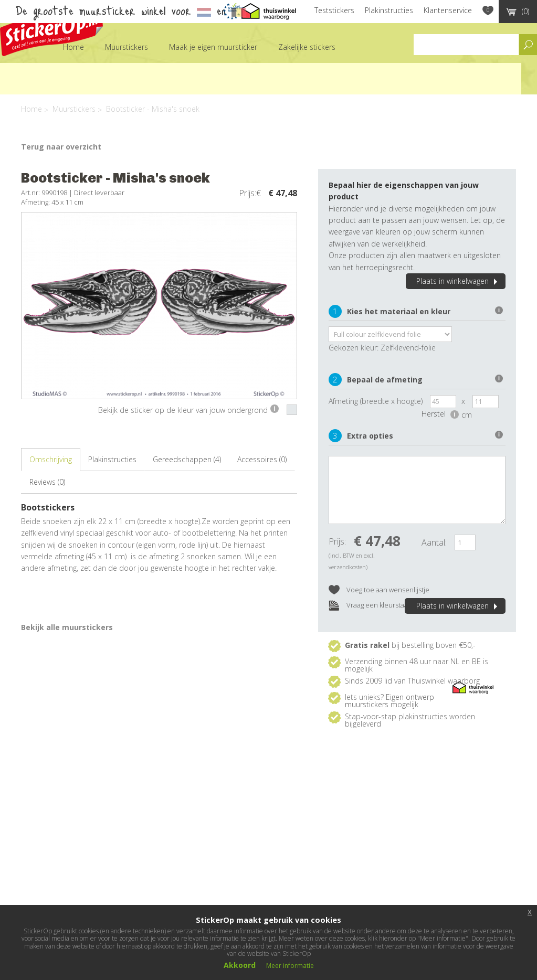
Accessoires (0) (262, 459)
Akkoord (240, 965)
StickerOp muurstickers (51, 30)
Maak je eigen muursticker (213, 47)
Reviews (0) (47, 482)
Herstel (440, 414)
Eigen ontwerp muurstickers (389, 701)
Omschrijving (51, 459)
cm (467, 415)
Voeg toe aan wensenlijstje (379, 590)
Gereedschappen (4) (187, 459)
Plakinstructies (389, 10)
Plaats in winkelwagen (458, 281)
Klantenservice (448, 10)
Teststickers (334, 10)
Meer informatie (290, 966)
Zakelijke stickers (307, 47)
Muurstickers (127, 47)
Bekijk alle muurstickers (67, 627)
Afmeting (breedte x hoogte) (376, 401)
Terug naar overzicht (61, 147)
